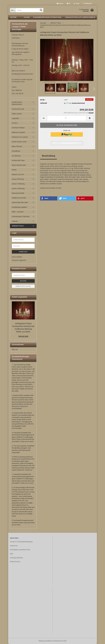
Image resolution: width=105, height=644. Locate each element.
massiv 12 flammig (18, 184)
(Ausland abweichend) (78, 103)
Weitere (13, 17)
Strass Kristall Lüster (19, 165)
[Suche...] (13, 10)
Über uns (15, 349)
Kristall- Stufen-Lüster (19, 142)
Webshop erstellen (45, 641)
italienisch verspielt (18, 132)
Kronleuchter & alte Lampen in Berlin (80, 17)
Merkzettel (87, 4)
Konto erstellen (17, 257)
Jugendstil (15, 118)
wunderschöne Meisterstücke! (17, 103)
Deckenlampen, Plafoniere (21, 216)
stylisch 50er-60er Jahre (20, 202)
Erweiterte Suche (23, 286)
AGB (11, 554)
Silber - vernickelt (18, 212)
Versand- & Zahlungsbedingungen (21, 542)
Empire (14, 170)
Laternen (15, 221)
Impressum (14, 546)
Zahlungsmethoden (16, 558)
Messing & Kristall (18, 193)
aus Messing (16, 156)
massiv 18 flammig (18, 188)
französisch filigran (18, 128)
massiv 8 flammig (18, 179)
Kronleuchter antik (18, 109)
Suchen (60, 4)
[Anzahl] (67, 118)
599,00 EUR (23, 337)
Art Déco (15, 123)
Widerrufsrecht (15, 562)
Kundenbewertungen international (47, 17)
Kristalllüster (16, 151)
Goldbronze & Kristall (19, 198)
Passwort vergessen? (19, 260)
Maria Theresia (17, 146)
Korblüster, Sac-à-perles (20, 137)
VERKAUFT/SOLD (18, 226)
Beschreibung (48, 156)
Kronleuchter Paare (18, 160)
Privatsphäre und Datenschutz (20, 550)
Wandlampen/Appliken (19, 207)
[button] (69, 4)
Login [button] (77, 4)
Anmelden (23, 252)
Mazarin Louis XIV (18, 174)
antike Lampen (17, 114)
